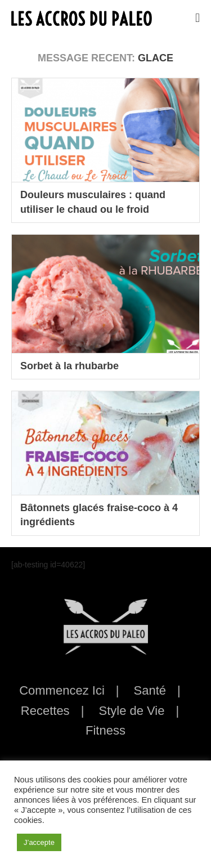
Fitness (105, 730)
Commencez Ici (62, 690)
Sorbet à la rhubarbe (69, 366)
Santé (150, 690)
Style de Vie (131, 711)
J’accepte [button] (39, 842)
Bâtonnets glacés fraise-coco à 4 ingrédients (99, 515)
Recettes (45, 711)
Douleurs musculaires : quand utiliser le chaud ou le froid (93, 202)
